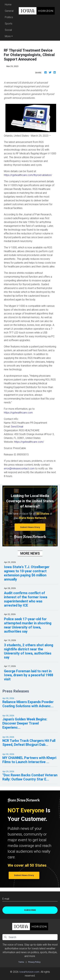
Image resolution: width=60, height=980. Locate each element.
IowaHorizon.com (29, 972)
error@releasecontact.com (19, 468)
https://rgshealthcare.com (18, 413)
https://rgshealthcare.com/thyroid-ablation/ (28, 175)
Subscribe (30, 910)
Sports (9, 23)
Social (8, 30)
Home (10, 4)
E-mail (6, 899)
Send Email (17, 426)
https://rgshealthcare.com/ (29, 442)
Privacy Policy (34, 962)
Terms (21, 962)
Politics (9, 17)
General (9, 11)
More (8, 36)
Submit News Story (30, 527)
